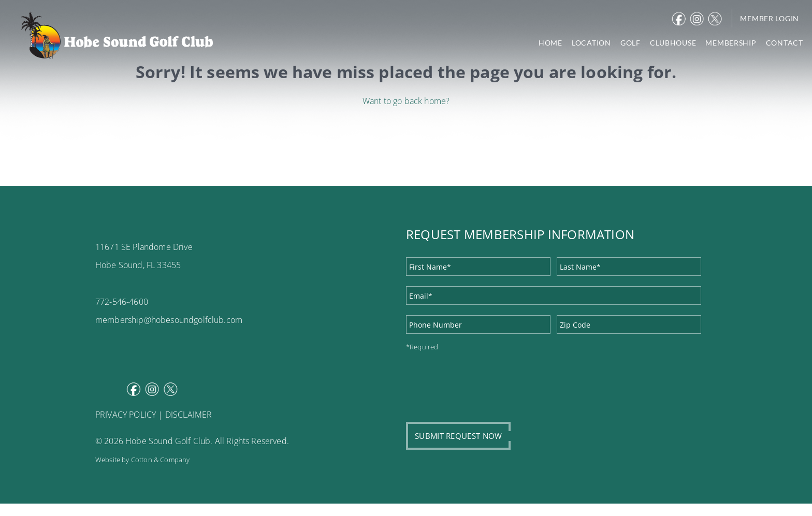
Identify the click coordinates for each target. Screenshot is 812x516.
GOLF (630, 43)
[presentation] (485, 381)
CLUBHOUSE (673, 43)
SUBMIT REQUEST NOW (458, 436)
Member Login (770, 18)
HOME (550, 43)
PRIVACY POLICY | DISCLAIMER (154, 415)
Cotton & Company (161, 460)
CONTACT (785, 43)
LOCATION (591, 43)
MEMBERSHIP (731, 43)
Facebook (680, 19)
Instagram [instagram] (698, 19)
